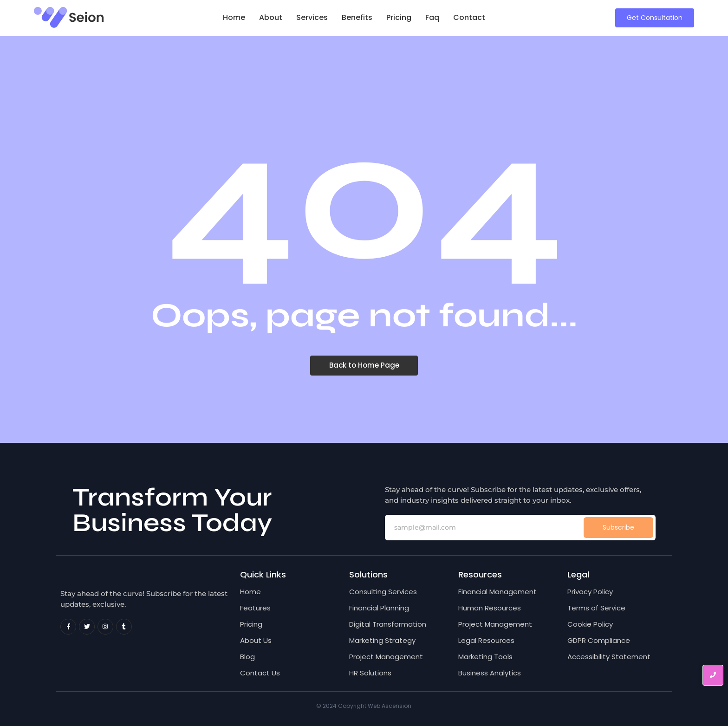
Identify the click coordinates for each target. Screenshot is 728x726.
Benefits (357, 17)
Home (234, 17)
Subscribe (618, 527)
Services (312, 17)
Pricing (399, 17)
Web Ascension (390, 706)
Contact (469, 17)
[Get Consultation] (655, 18)
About (271, 17)
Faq (432, 17)
